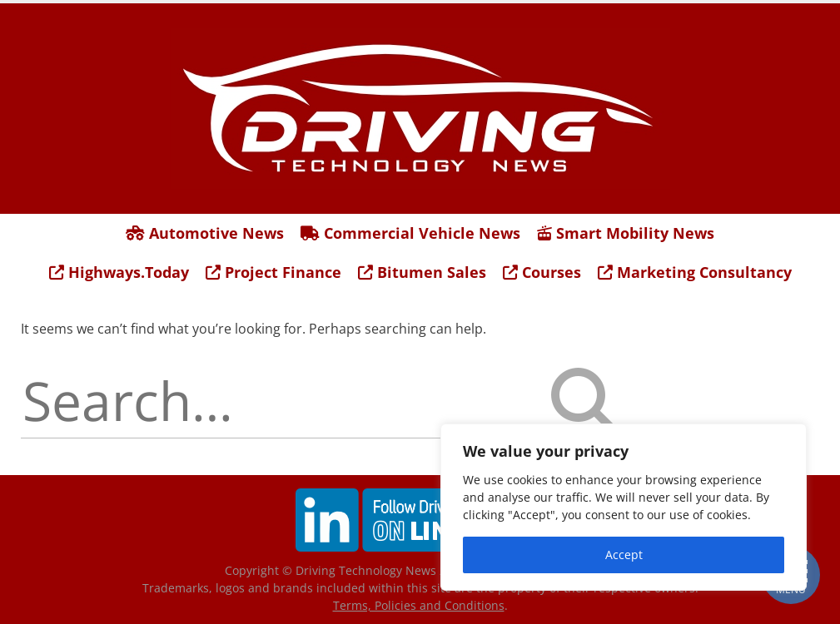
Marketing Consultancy (695, 272)
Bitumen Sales (422, 272)
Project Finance (273, 272)
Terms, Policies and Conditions (419, 605)
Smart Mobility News (626, 233)
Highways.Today (119, 272)
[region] (624, 507)
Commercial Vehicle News (410, 233)
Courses (542, 272)
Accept (624, 555)
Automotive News (205, 233)
